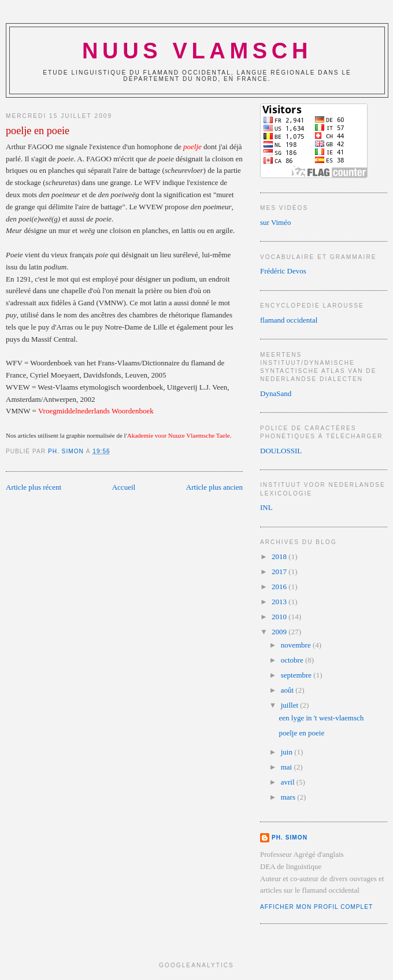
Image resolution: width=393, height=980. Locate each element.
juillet (291, 705)
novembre (297, 645)
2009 (280, 632)
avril (289, 782)
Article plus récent (34, 487)
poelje (192, 147)
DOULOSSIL (281, 451)
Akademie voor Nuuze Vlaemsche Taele (179, 435)
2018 (280, 556)
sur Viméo (276, 222)
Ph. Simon (290, 837)
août (288, 690)
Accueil (124, 487)
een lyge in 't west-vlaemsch (321, 718)
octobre (293, 660)
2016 (280, 587)
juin (288, 752)
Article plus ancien (214, 487)
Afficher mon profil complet (316, 907)
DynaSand (276, 393)
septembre (297, 675)
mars (289, 797)
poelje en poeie (301, 733)
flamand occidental (289, 320)
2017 (280, 572)
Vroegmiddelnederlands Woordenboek (96, 411)
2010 (280, 617)
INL (266, 507)
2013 (280, 602)
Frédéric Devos (283, 271)
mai (288, 767)
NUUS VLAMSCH (197, 51)
